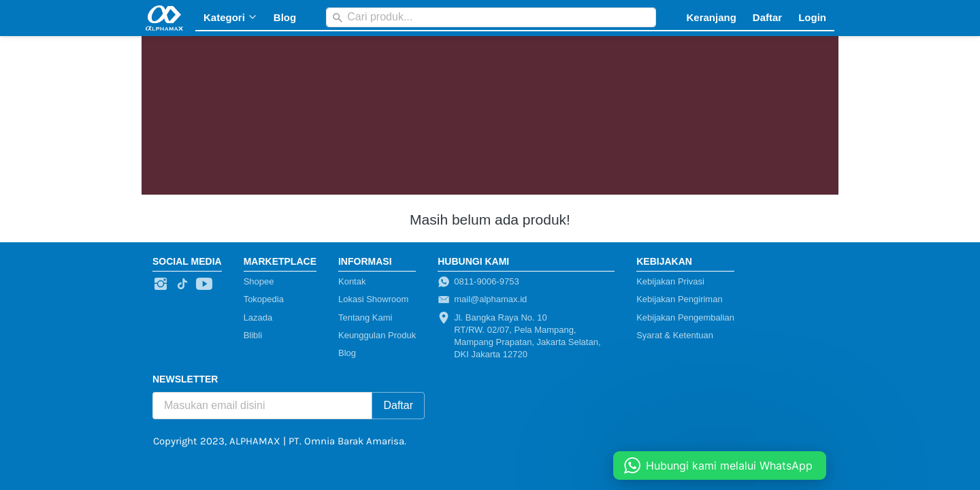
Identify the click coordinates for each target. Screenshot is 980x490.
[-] (161, 284)
